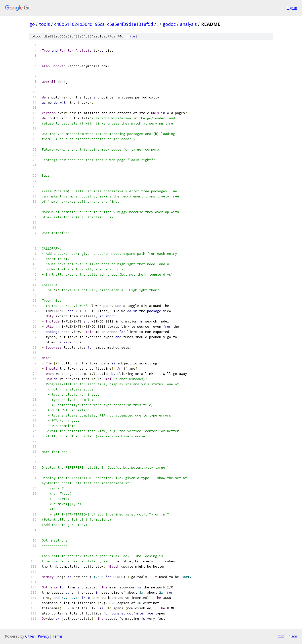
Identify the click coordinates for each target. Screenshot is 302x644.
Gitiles (30, 636)
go (32, 24)
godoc (169, 24)
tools (44, 24)
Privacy (43, 636)
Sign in (292, 8)
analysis (188, 24)
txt (281, 636)
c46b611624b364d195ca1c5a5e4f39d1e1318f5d (104, 24)
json (293, 636)
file (131, 36)
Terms (57, 636)
